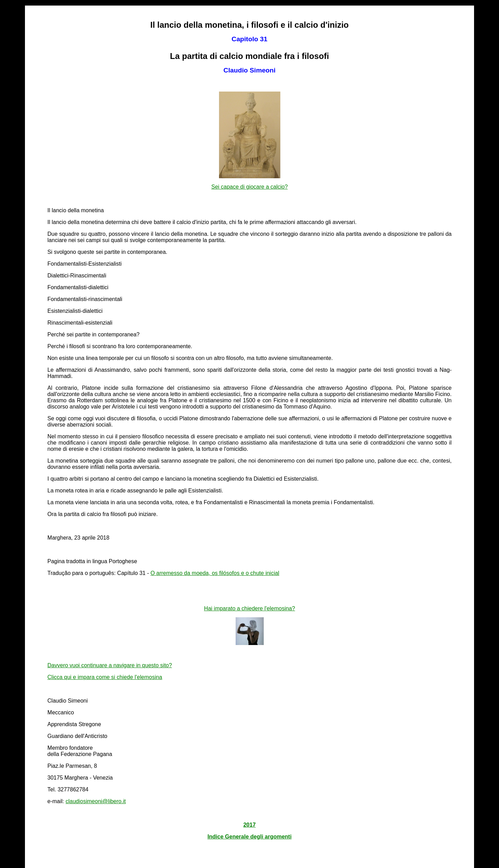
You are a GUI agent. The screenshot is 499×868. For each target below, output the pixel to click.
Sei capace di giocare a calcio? (250, 187)
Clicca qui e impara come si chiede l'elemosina (105, 677)
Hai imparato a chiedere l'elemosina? (250, 608)
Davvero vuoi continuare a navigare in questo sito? (110, 665)
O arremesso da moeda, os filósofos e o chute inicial (215, 573)
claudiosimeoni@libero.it (96, 801)
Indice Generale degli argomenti (250, 837)
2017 (249, 825)
